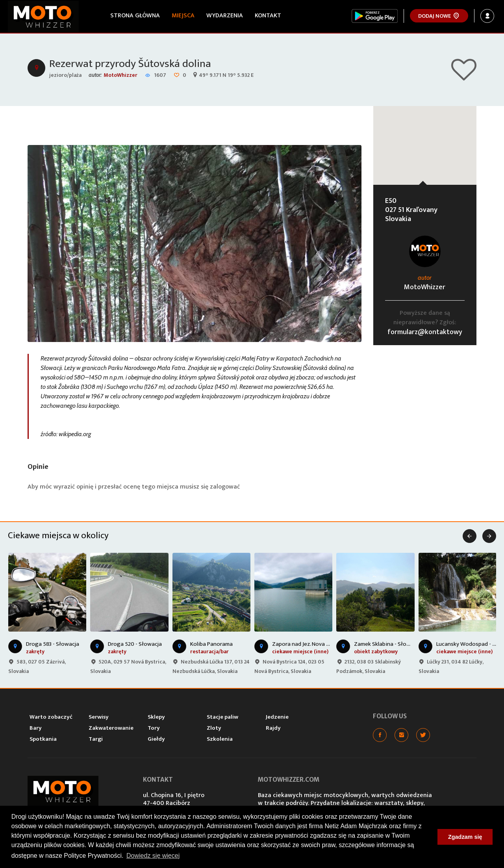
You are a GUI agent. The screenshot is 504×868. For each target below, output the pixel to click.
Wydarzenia (225, 16)
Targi (96, 739)
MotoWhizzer (120, 75)
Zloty (214, 728)
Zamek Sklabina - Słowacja (387, 644)
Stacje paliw (222, 717)
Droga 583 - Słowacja (53, 644)
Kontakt (268, 16)
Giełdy (156, 739)
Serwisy (99, 717)
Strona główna (135, 16)
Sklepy (156, 717)
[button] (425, 138)
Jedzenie (277, 717)
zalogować (225, 487)
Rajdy (273, 728)
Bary (36, 728)
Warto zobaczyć (51, 717)
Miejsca (183, 16)
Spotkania (43, 739)
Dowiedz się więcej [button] (153, 856)
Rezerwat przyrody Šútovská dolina (130, 64)
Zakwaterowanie (111, 728)
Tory (154, 728)
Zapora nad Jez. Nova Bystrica (309, 644)
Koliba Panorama (211, 644)
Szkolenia (220, 739)
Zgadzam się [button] (465, 837)
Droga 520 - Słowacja (135, 644)
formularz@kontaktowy (425, 332)
